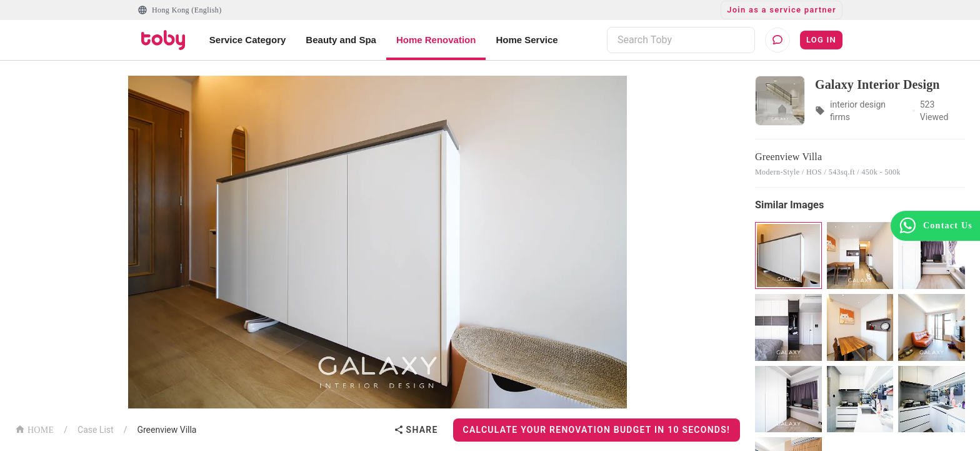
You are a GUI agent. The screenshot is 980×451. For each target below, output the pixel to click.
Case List (96, 430)
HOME (34, 429)
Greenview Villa (167, 430)
